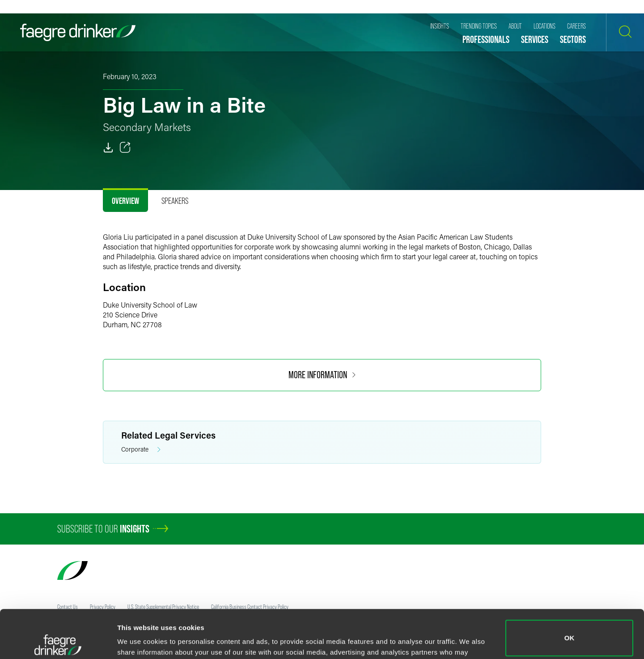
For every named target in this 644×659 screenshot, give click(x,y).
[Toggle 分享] (125, 148)
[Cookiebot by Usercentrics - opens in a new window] (58, 642)
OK (570, 590)
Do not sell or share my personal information (570, 630)
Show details (138, 640)
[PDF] (108, 148)
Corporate (141, 450)
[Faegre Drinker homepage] (78, 32)
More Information (322, 375)
